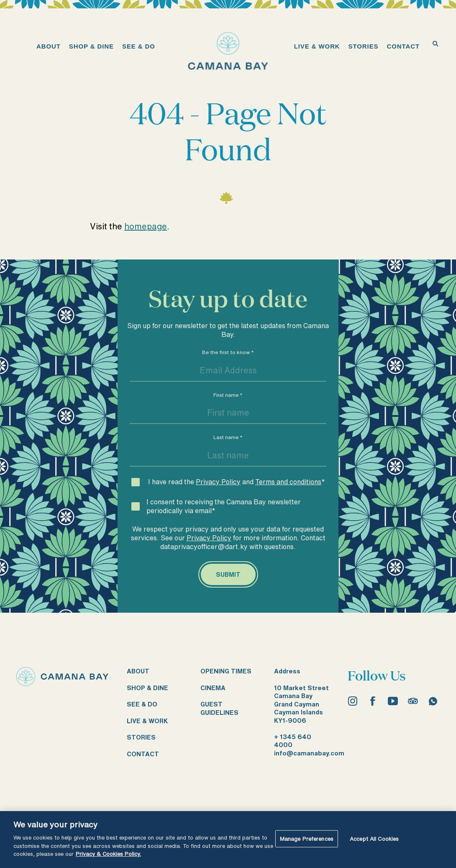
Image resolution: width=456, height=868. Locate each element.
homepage (146, 226)
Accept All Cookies (374, 838)
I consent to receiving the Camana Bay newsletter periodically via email (224, 506)
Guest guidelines (219, 708)
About (138, 671)
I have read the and (237, 482)
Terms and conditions (288, 482)
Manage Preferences (307, 838)
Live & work (147, 721)
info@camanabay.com (309, 753)
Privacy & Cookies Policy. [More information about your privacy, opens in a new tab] (108, 854)
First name (228, 395)
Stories (141, 737)
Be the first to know (228, 352)
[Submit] (228, 575)
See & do (142, 704)
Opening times (226, 671)
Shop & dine (147, 688)
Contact (143, 754)
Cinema (213, 688)
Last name (228, 437)
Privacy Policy (218, 482)
